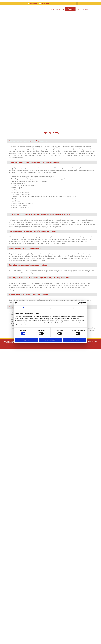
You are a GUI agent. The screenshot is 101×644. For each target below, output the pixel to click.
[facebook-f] (76, 3)
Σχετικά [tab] (75, 308)
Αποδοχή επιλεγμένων (51, 340)
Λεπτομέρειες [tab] (51, 308)
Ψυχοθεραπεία (60, 9)
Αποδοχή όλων (74, 340)
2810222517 (12, 343)
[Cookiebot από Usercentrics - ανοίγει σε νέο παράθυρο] (79, 303)
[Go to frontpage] (9, 12)
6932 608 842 (46, 3)
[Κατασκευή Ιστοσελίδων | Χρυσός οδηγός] (5, 347)
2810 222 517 (34, 3)
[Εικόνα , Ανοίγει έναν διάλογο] (52, 45)
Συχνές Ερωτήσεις (70, 9)
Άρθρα (78, 9)
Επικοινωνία (85, 9)
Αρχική (52, 9)
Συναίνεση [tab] (26, 308)
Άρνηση (27, 340)
